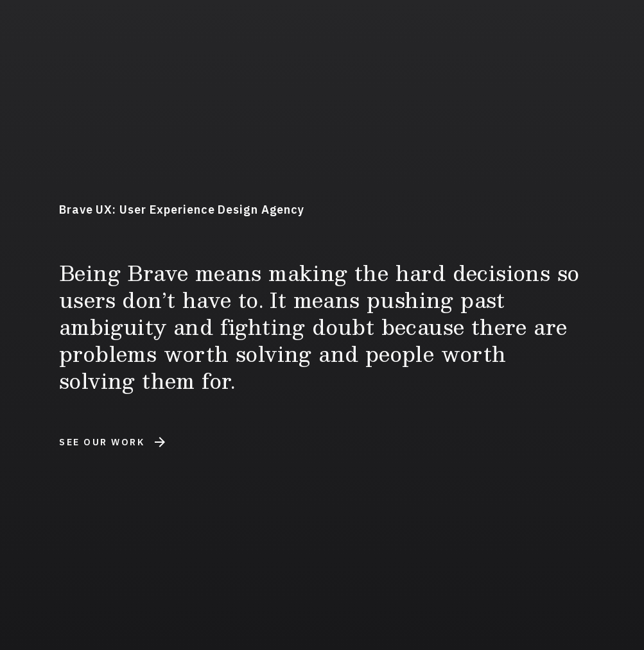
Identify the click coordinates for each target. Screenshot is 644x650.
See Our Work (112, 442)
